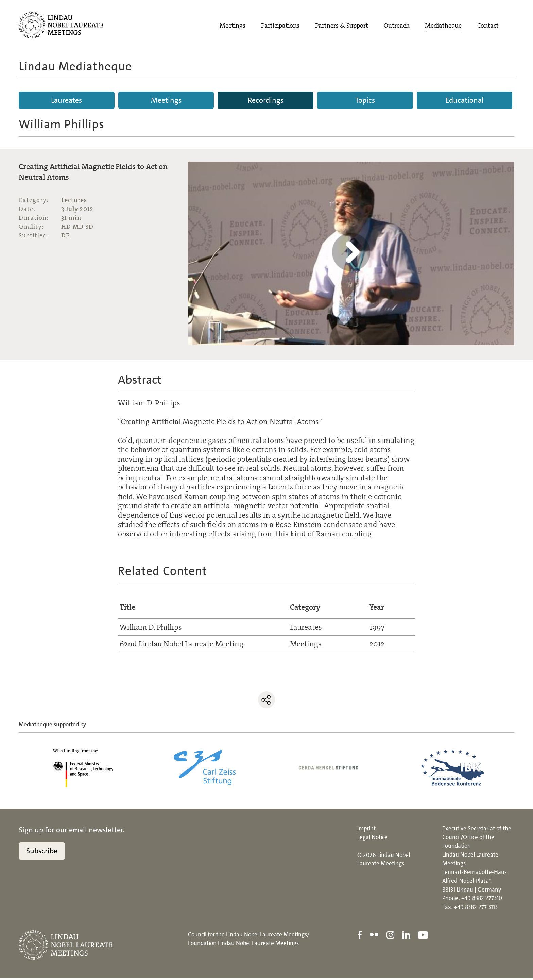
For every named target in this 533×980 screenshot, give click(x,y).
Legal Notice (372, 839)
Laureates (66, 100)
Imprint (366, 830)
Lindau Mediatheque (75, 66)
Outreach (397, 26)
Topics (365, 100)
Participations (280, 26)
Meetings (233, 26)
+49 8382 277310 (482, 900)
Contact (488, 26)
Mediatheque (443, 26)
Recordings (266, 100)
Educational (465, 100)
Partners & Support (342, 26)
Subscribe (42, 853)
